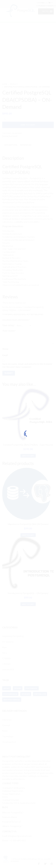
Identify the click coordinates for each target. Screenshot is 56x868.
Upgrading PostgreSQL (13, 636)
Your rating (9, 325)
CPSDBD (6, 658)
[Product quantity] (6, 119)
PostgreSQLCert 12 (12, 822)
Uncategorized (9, 742)
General (6, 725)
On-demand (8, 642)
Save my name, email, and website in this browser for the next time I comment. (27, 365)
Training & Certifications (14, 788)
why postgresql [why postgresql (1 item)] (12, 700)
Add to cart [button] (28, 456)
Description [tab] (11, 145)
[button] (46, 11)
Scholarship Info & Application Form (19, 803)
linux (4, 647)
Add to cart (28, 125)
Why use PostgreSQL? (13, 812)
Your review (9, 330)
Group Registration (11, 794)
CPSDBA (6, 664)
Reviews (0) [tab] (26, 145)
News (5, 731)
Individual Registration (13, 791)
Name (5, 349)
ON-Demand (17, 133)
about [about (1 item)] (7, 688)
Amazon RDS (8, 669)
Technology (8, 736)
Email (5, 355)
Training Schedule (11, 800)
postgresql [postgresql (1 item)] (32, 688)
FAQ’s (5, 797)
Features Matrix (10, 817)
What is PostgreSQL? (12, 826)
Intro (5, 653)
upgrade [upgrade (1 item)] (26, 694)
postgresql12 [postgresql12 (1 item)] (10, 694)
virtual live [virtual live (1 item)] (40, 694)
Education (7, 720)
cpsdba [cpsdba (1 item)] (18, 688)
